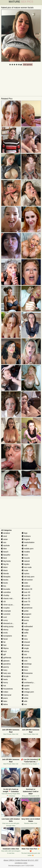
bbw (4, 549)
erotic (4, 633)
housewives (7, 689)
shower (26, 645)
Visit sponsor (28, 65)
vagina (26, 689)
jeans (4, 698)
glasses (5, 661)
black (4, 570)
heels (4, 679)
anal (4, 536)
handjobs (6, 676)
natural (26, 561)
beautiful (6, 555)
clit (3, 602)
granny (5, 667)
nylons (26, 574)
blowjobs (6, 577)
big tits (5, 564)
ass (4, 542)
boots (4, 583)
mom (25, 555)
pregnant (27, 614)
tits (24, 679)
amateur (6, 533)
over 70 (26, 602)
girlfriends (6, 658)
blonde (5, 574)
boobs (5, 580)
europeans (6, 636)
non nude (27, 567)
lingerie (26, 539)
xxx (24, 704)
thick (25, 670)
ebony (5, 630)
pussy (25, 620)
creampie (6, 611)
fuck (4, 651)
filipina (5, 648)
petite (25, 611)
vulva (25, 695)
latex (4, 701)
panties (26, 605)
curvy (4, 620)
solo (25, 661)
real (24, 623)
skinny (26, 651)
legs (25, 533)
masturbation (28, 542)
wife (25, 701)
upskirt (26, 686)
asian (4, 539)
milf (24, 546)
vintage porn (28, 692)
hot (4, 686)
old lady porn (28, 577)
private (26, 617)
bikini (4, 567)
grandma (6, 664)
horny (4, 683)
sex (24, 636)
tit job (25, 676)
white (25, 698)
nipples (26, 564)
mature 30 (27, 589)
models (26, 552)
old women (27, 580)
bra (4, 586)
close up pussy (8, 605)
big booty (6, 561)
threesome (27, 673)
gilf (3, 655)
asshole (5, 546)
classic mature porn (10, 598)
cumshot (6, 614)
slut (24, 655)
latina (4, 704)
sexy (25, 639)
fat (3, 642)
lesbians (26, 536)
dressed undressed (10, 623)
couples (5, 608)
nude (25, 570)
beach (5, 552)
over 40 (26, 592)
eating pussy (7, 626)
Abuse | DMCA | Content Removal (15, 860)
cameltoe (6, 592)
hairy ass (6, 673)
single (25, 648)
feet (4, 645)
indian (5, 692)
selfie (25, 633)
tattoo (25, 667)
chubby (5, 595)
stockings (27, 664)
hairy (4, 670)
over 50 (26, 595)
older (25, 583)
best (4, 558)
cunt (4, 617)
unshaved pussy (29, 683)
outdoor (26, 586)
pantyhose (27, 608)
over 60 (26, 598)
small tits (26, 658)
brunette (6, 589)
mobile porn (28, 549)
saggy (25, 630)
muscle (26, 558)
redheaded (27, 626)
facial (4, 639)
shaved (26, 642)
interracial (6, 695)
